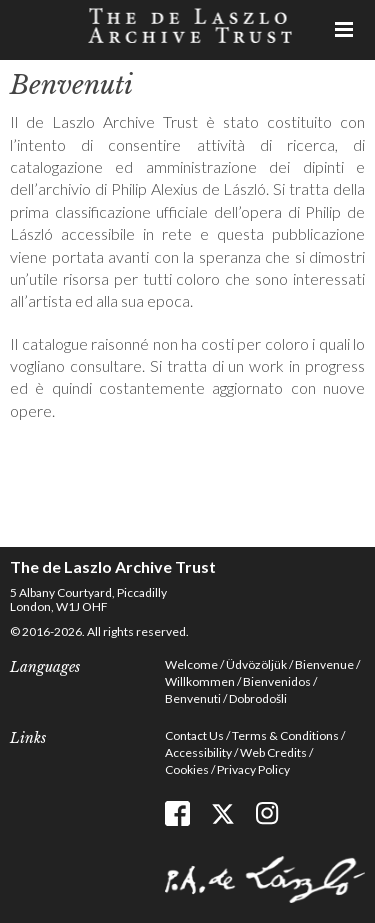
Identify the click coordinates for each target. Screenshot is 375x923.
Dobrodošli (258, 698)
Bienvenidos (277, 681)
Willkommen (200, 681)
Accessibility (198, 752)
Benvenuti (193, 698)
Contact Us (194, 735)
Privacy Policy (253, 769)
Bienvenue (324, 664)
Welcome (191, 664)
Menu (345, 30)
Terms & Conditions (285, 735)
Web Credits (273, 752)
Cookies (187, 769)
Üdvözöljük (256, 664)
